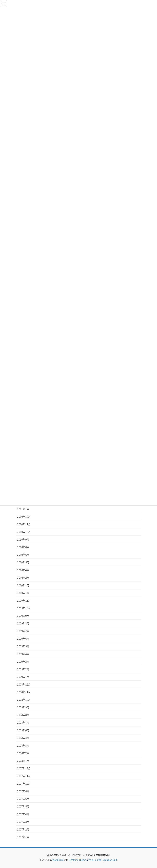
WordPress (58, 860)
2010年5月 (23, 562)
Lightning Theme (77, 860)
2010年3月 (23, 578)
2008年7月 (23, 722)
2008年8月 (23, 715)
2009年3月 (23, 662)
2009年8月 (23, 623)
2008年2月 (23, 753)
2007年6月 (23, 799)
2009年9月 (23, 616)
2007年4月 (23, 814)
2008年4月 (23, 738)
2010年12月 (24, 517)
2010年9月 (23, 539)
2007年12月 (24, 768)
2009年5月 (23, 646)
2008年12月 (24, 684)
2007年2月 (23, 829)
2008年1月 (23, 761)
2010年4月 (23, 570)
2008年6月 (23, 730)
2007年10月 (24, 784)
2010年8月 (23, 547)
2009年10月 (24, 608)
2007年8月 (23, 791)
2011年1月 (23, 509)
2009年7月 (23, 631)
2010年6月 (23, 555)
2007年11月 (24, 776)
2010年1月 (23, 593)
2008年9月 (23, 707)
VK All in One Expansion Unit (103, 860)
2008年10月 (24, 700)
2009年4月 (23, 654)
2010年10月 (24, 532)
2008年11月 (24, 692)
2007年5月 (23, 806)
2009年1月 (23, 677)
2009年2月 (23, 669)
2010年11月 (24, 524)
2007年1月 (23, 837)
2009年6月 (23, 639)
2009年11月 (24, 601)
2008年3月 (23, 746)
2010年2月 (23, 585)
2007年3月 (23, 822)
